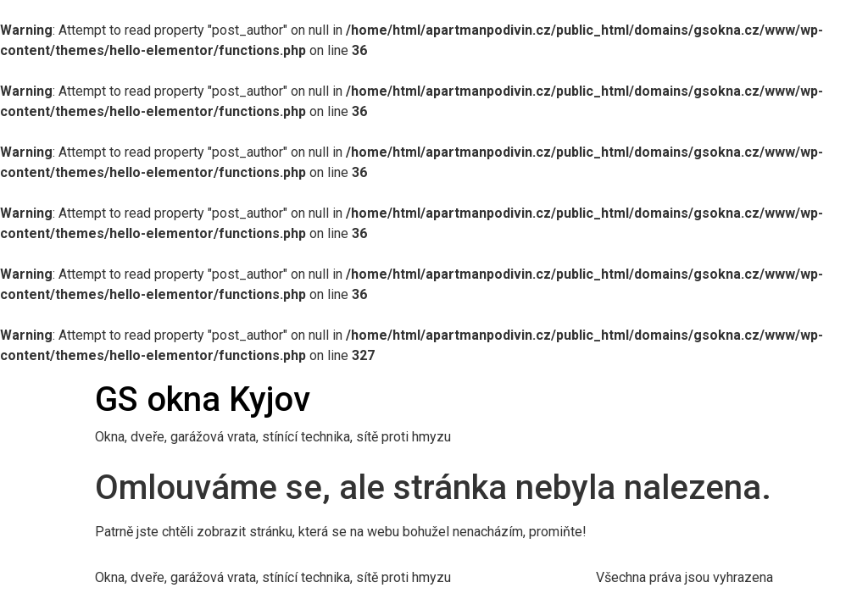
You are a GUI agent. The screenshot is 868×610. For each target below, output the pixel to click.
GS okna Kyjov (203, 399)
